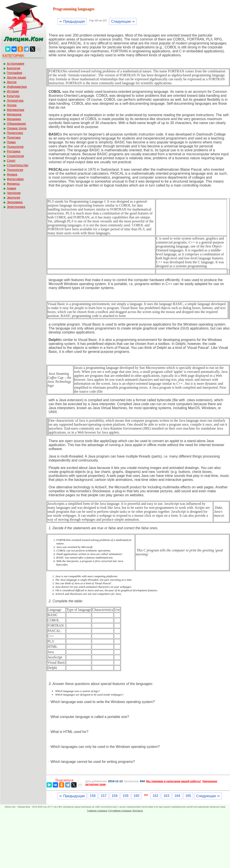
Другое (12, 82)
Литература (15, 101)
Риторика (14, 151)
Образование (16, 124)
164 (177, 796)
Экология (13, 198)
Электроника (16, 207)
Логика (12, 105)
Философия (15, 179)
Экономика (15, 202)
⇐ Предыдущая (72, 21)
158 (115, 796)
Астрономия (16, 64)
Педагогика (15, 133)
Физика (12, 174)
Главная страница (97, 811)
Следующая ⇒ (123, 21)
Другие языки (16, 77)
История (13, 91)
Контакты (138, 811)
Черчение (14, 193)
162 (155, 796)
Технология (15, 170)
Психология (15, 147)
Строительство (17, 165)
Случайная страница (120, 811)
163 (166, 796)
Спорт (11, 161)
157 (104, 796)
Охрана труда (17, 128)
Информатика (17, 87)
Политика (14, 137)
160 (136, 796)
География (15, 73)
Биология (14, 68)
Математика (16, 110)
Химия (11, 188)
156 (93, 796)
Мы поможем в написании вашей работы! (174, 781)
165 (188, 796)
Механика (14, 119)
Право (11, 142)
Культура (13, 96)
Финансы (13, 184)
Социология (15, 156)
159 (125, 796)
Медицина (14, 114)
